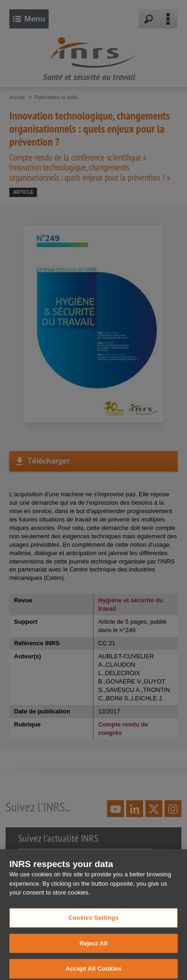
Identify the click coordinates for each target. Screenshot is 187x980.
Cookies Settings (93, 921)
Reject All (93, 947)
